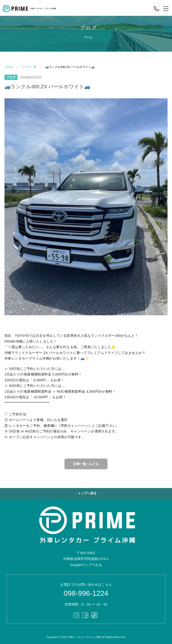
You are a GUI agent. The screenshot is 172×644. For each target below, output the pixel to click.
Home (10, 67)
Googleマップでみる (86, 565)
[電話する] (156, 9)
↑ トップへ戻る (86, 493)
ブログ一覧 (29, 67)
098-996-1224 (86, 593)
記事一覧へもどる (86, 464)
